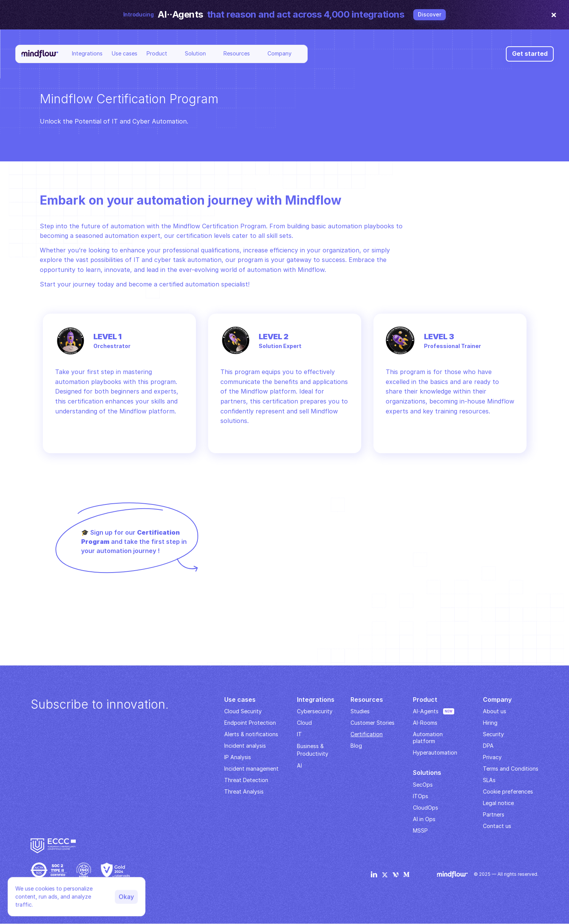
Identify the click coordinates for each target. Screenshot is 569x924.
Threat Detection (246, 780)
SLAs (489, 780)
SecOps (423, 785)
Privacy (492, 757)
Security (493, 734)
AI (299, 765)
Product (157, 53)
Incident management (251, 769)
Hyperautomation (435, 752)
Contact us (497, 826)
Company (280, 53)
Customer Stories (373, 723)
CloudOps (426, 808)
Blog (356, 746)
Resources (237, 53)
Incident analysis (245, 746)
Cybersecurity (315, 711)
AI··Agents (426, 711)
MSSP (420, 830)
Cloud (304, 723)
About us (495, 711)
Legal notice (498, 803)
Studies (360, 711)
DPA (488, 746)
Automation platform (429, 738)
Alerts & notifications (251, 734)
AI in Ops (424, 819)
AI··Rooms (425, 723)
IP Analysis (238, 757)
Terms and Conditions (511, 769)
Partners (494, 814)
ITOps (421, 796)
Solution (195, 53)
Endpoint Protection (250, 723)
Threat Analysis (244, 791)
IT (299, 734)
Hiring (490, 723)
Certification (367, 734)
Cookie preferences (508, 791)
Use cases (125, 53)
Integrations (87, 53)
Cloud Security (243, 711)
